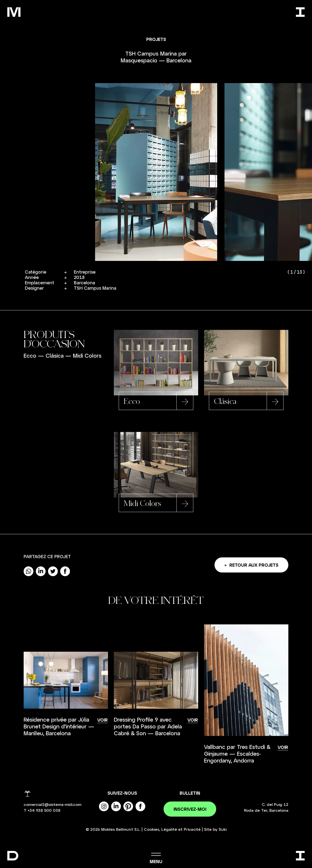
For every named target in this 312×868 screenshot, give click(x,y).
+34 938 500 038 (44, 811)
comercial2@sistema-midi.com (53, 805)
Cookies (151, 830)
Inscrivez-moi (190, 810)
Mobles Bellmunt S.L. (121, 830)
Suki (223, 830)
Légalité (169, 830)
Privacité (192, 830)
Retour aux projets (251, 565)
